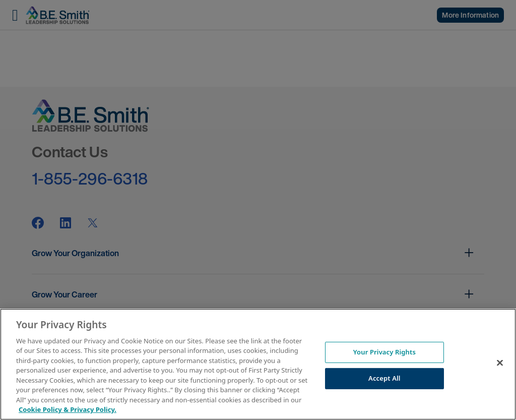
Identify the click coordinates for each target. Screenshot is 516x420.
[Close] (500, 363)
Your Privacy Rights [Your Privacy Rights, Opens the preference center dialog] (384, 352)
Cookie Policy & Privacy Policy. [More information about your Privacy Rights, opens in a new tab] (68, 409)
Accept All (384, 378)
